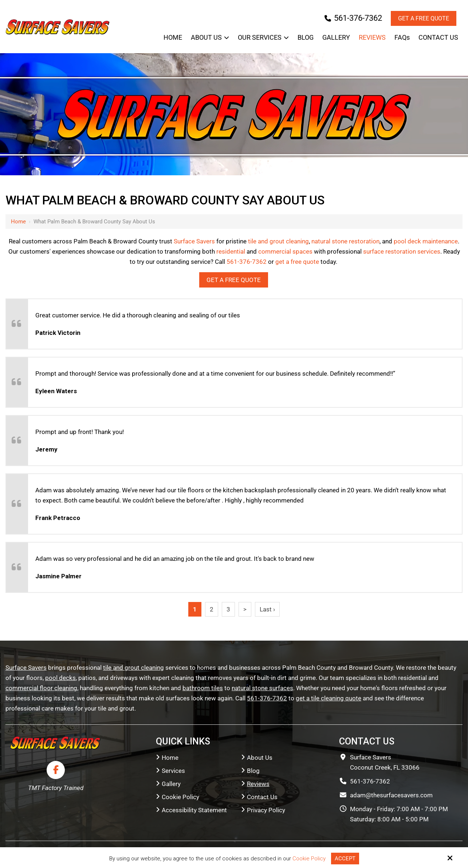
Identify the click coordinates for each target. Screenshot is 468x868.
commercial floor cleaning (41, 688)
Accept (345, 859)
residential (231, 251)
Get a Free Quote (424, 18)
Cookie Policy (309, 859)
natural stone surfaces (262, 688)
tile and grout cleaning (278, 241)
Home (18, 222)
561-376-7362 (353, 18)
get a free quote (297, 262)
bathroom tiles (203, 688)
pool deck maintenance (426, 241)
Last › (267, 609)
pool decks (60, 678)
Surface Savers (194, 241)
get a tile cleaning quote (329, 698)
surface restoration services (402, 251)
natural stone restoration (345, 241)
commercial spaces (285, 251)
